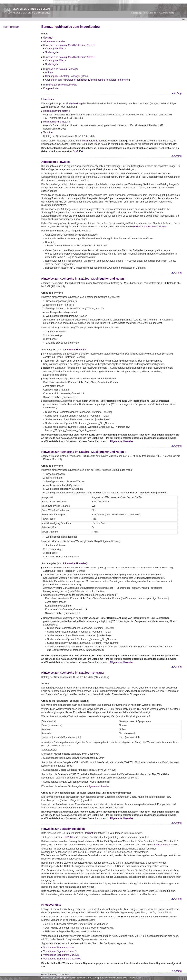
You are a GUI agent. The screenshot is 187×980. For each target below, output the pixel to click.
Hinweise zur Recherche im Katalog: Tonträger (73, 673)
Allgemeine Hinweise (54, 41)
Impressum (47, 978)
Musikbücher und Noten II (57, 122)
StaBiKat (78, 151)
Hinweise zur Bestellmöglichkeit (60, 85)
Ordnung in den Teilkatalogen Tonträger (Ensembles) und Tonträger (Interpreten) (88, 80)
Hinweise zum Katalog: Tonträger (61, 69)
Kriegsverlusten (162, 845)
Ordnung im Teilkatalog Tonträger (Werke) (67, 76)
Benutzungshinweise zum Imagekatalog (71, 27)
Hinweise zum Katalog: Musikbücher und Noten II (69, 57)
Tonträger (48, 132)
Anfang (176, 93)
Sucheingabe (52, 52)
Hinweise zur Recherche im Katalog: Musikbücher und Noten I (83, 279)
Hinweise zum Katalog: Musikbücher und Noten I (69, 45)
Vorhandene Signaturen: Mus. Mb (61, 955)
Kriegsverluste (51, 88)
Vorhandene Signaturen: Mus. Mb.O (62, 959)
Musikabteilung (74, 103)
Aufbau (49, 72)
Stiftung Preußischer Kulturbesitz (153, 13)
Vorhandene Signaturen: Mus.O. (60, 951)
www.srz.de (136, 978)
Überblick (48, 38)
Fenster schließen (11, 27)
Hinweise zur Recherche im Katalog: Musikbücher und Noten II (84, 452)
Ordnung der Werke (56, 49)
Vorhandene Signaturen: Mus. (59, 948)
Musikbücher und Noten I (57, 111)
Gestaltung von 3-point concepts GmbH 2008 (76, 978)
